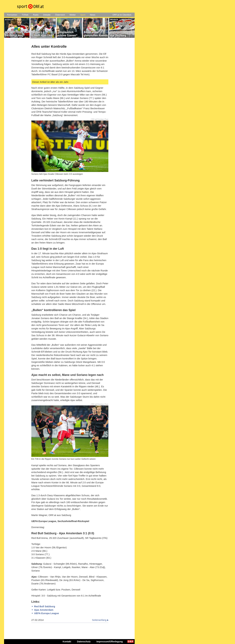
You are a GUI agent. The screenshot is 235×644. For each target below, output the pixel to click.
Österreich (60, 15)
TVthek (25, 15)
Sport (83, 15)
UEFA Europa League (47, 613)
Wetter (73, 15)
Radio (36, 15)
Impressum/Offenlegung (110, 642)
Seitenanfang (99, 620)
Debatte (47, 15)
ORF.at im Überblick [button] (122, 15)
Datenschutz (84, 642)
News (93, 15)
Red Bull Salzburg (45, 606)
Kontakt (67, 642)
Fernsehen (12, 15)
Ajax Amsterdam (44, 610)
